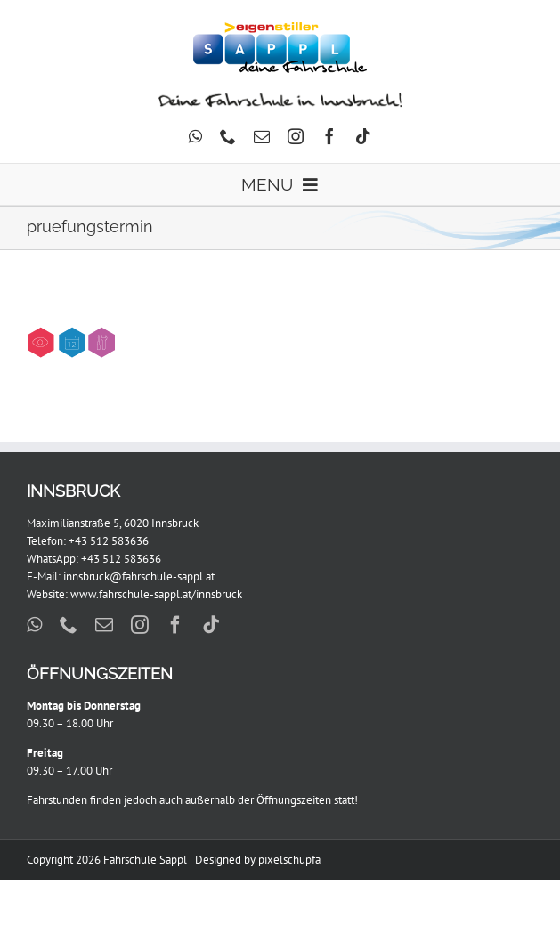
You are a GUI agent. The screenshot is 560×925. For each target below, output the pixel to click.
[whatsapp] (195, 136)
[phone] (228, 136)
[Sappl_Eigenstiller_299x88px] (280, 28)
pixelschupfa (289, 860)
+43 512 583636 (109, 541)
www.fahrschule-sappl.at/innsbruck (156, 594)
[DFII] (280, 97)
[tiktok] (363, 136)
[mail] (262, 136)
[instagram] (296, 136)
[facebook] (329, 136)
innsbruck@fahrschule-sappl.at (139, 576)
